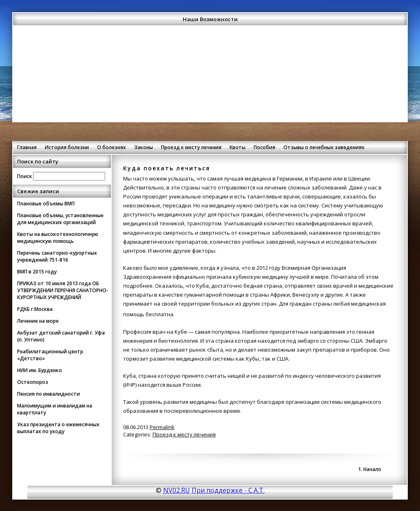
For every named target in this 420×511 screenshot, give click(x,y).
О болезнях (112, 147)
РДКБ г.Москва (35, 309)
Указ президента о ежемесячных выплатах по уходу (58, 428)
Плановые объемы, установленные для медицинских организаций (60, 219)
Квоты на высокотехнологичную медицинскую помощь (58, 238)
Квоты (238, 147)
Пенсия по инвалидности (49, 394)
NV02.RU (177, 490)
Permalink (162, 427)
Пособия (264, 147)
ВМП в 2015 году (37, 272)
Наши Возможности (210, 19)
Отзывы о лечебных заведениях (324, 147)
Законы (144, 147)
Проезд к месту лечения (191, 147)
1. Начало (370, 469)
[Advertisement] (210, 83)
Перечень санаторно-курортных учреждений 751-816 (57, 256)
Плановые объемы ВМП (46, 204)
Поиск (24, 176)
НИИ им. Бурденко (40, 370)
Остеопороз (33, 382)
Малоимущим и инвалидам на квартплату (55, 409)
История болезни (67, 147)
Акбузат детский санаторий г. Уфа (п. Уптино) (61, 336)
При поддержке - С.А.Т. (228, 490)
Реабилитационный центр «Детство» (50, 355)
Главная (27, 147)
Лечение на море (38, 321)
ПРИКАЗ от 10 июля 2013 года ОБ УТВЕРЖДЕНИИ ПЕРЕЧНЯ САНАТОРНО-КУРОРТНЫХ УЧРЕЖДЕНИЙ (63, 290)
